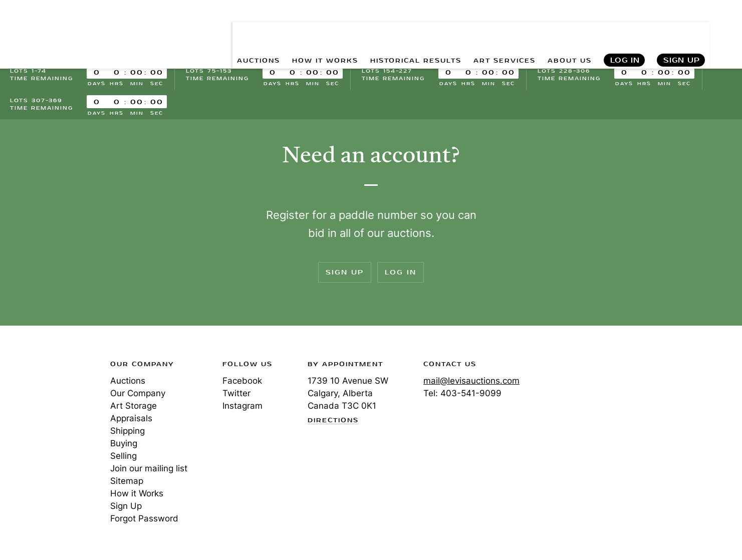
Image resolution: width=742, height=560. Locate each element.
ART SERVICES (492, 30)
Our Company (138, 393)
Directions (333, 421)
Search (732, 30)
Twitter (236, 393)
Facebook (242, 381)
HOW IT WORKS (290, 30)
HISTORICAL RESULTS (393, 30)
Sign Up (682, 30)
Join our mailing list (149, 468)
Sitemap (127, 481)
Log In (625, 30)
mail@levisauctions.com (471, 381)
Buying (124, 443)
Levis (43, 400)
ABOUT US (565, 30)
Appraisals (131, 418)
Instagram (242, 406)
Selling (123, 456)
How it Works (137, 493)
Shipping (128, 431)
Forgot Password (144, 518)
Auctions (128, 381)
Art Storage (134, 406)
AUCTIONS (215, 30)
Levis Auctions (63, 30)
